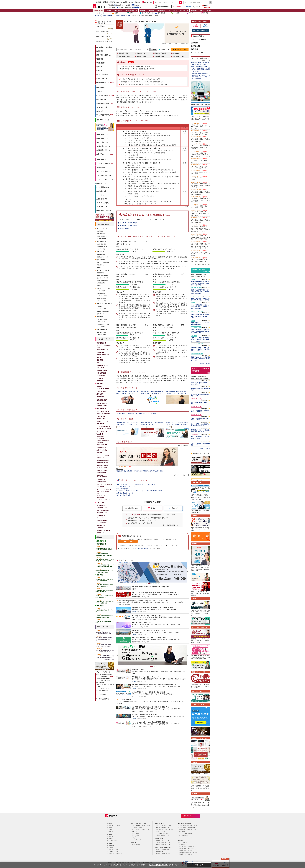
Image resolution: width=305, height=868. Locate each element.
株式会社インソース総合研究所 (186, 854)
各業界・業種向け (102, 79)
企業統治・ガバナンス (102, 322)
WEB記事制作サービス (102, 447)
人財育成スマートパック (102, 365)
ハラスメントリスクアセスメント (104, 489)
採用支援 (194, 10)
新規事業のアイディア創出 (103, 311)
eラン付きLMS (101, 195)
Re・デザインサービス (102, 525)
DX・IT (190, 13)
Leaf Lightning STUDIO (139, 839)
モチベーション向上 (101, 301)
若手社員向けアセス (102, 134)
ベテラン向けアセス (102, 142)
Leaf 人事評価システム (138, 827)
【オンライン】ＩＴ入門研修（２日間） (200, 160)
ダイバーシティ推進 (101, 238)
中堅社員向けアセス (102, 138)
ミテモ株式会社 (184, 842)
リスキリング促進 (101, 249)
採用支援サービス (101, 265)
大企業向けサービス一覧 (162, 840)
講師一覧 (99, 357)
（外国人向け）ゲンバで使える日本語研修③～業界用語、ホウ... (105, 596)
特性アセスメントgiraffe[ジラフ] (101, 497)
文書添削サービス (101, 479)
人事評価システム (102, 199)
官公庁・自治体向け (102, 75)
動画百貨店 (99, 386)
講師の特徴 (194, 49)
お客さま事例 (136, 835)
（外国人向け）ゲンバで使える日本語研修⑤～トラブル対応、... (105, 585)
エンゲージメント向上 (102, 296)
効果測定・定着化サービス (103, 355)
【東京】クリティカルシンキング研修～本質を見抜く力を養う (200, 260)
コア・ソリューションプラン (164, 825)
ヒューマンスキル (113, 851)
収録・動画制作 (100, 424)
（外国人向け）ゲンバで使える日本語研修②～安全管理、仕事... (105, 601)
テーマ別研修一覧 (128, 414)
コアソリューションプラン (103, 505)
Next (188, 572)
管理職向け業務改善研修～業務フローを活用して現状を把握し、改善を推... (105, 548)
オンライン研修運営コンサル (103, 426)
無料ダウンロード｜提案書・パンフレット (188, 829)
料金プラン (135, 837)
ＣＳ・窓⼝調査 (100, 487)
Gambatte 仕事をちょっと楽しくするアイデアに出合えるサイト (140, 491)
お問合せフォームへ (191, 816)
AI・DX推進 (118, 10)
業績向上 (99, 285)
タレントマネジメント (102, 246)
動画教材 (143, 10)
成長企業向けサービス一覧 (163, 844)
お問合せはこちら (181, 49)
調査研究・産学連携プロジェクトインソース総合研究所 (104, 675)
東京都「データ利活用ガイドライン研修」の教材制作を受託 (201, 63)
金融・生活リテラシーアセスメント (104, 484)
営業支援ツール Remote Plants (105, 314)
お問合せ (177, 7)
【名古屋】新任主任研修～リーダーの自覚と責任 (200, 172)
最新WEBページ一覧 (103, 120)
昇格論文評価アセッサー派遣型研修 (102, 476)
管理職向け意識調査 (101, 473)
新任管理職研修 (100, 273)
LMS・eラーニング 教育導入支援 (165, 829)
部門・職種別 (160, 13)
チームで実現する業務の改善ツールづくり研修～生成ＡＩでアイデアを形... (105, 565)
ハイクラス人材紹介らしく (101, 695)
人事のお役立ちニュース (125, 493)
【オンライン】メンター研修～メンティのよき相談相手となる (200, 132)
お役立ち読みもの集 (124, 495)
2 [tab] (150, 584)
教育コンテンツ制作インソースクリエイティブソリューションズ (105, 683)
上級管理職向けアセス (103, 150)
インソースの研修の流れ (186, 833)
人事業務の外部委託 (101, 335)
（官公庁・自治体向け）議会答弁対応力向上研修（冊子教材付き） (105, 616)
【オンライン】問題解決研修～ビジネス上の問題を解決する (200, 166)
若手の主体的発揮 (101, 293)
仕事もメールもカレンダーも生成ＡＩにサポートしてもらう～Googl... (105, 645)
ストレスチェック (102, 107)
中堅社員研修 (100, 63)
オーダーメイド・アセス (104, 175)
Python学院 (100, 378)
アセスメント (184, 10)
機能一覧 (135, 831)
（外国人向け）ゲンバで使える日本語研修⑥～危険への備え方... (105, 579)
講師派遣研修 (99, 10)
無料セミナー (100, 111)
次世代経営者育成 (101, 283)
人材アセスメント (161, 831)
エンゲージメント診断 (103, 163)
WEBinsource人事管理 (103, 103)
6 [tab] (157, 584)
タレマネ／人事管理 (102, 203)
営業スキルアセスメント (102, 463)
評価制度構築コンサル (102, 513)
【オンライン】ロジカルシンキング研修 (200, 178)
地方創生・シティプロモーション (165, 853)
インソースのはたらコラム (126, 486)
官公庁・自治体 (145, 13)
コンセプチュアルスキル (115, 853)
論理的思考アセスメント (102, 465)
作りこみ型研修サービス (102, 350)
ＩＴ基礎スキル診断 (101, 482)
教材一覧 (111, 848)
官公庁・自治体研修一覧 (162, 849)
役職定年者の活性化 (101, 233)
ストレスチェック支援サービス (140, 829)
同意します (199, 865)
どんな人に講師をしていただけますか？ (140, 523)
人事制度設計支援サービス (163, 835)
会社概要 (98, 2)
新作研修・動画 (105, 83)
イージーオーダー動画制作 (103, 389)
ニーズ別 (175, 13)
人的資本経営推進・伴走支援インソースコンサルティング (103, 679)
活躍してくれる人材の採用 (103, 262)
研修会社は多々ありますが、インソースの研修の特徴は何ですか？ (148, 518)
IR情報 (125, 2)
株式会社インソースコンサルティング (187, 850)
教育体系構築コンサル (102, 508)
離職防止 (99, 267)
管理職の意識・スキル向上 (103, 280)
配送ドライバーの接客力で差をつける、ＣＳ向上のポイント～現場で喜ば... (104, 638)
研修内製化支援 (100, 352)
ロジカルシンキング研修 (129, 223)
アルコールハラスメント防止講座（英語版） (105, 621)
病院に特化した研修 (101, 332)
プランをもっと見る (205, 448)
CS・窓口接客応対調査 (162, 833)
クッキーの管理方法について (158, 865)
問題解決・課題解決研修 (129, 226)
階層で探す (112, 838)
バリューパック (100, 368)
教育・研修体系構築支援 (162, 827)
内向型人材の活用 (101, 291)
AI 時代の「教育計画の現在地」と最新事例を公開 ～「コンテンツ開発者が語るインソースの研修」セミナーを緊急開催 (201, 76)
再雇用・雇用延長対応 (102, 236)
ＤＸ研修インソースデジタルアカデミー (103, 687)
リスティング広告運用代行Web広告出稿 (103, 441)
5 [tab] (155, 584)
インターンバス (100, 518)
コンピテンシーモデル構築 (103, 510)
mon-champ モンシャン (186, 837)
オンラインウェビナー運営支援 (104, 429)
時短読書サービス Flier (102, 406)
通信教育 (152, 10)
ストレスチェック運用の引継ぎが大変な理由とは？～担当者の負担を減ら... (105, 656)
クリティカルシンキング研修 (146, 414)
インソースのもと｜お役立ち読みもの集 (187, 827)
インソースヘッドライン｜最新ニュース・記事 (188, 825)
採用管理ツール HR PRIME (103, 533)
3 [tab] (152, 584)
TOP (118, 414)
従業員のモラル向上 (101, 298)
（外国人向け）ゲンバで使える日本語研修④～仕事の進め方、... (105, 590)
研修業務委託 (159, 851)
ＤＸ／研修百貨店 (101, 376)
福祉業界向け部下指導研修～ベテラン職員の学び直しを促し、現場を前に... (105, 554)
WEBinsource (100, 363)
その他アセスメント (102, 179)
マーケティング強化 (101, 309)
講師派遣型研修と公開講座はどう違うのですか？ (143, 520)
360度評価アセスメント (102, 470)
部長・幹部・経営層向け (104, 55)
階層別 (115, 13)
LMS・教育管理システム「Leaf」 (141, 825)
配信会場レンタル (101, 419)
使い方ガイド (136, 833)
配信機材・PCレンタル (102, 421)
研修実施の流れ (196, 46)
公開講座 (108, 10)
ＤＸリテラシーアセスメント (103, 455)
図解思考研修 (125, 229)
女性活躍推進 (100, 231)
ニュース (119, 2)
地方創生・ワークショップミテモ (103, 691)
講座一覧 (111, 836)
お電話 (197, 7)
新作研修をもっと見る (204, 363)
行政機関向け (162, 10)
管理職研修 (100, 59)
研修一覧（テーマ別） (114, 825)
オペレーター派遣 (101, 416)
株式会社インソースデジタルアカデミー (188, 846)
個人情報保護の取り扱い (141, 548)
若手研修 (99, 67)
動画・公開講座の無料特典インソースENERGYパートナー (104, 115)
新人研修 (99, 71)
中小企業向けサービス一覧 (163, 842)
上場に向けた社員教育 (102, 319)
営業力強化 (99, 306)
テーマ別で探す (113, 840)
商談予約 (187, 6)
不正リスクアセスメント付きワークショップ (103, 493)
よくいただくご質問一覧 (170, 525)
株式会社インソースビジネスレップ (187, 848)
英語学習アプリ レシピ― (103, 403)
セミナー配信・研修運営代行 (103, 414)
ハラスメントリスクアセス (104, 171)
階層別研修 (100, 51)
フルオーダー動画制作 (102, 391)
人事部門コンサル (205, 10)
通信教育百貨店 (100, 397)
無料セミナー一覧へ (180, 475)
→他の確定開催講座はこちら (202, 264)
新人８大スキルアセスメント (103, 460)
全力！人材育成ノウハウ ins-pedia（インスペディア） (137, 484)
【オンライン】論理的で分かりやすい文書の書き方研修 (200, 206)
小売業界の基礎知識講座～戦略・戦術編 (105, 610)
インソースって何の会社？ (199, 40)
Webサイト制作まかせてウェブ (100, 437)
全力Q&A (138, 2)
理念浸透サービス (101, 515)
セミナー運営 (173, 10)
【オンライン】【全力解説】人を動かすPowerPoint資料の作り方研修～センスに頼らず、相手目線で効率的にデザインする (200, 228)
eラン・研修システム (105, 95)
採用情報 (105, 2)
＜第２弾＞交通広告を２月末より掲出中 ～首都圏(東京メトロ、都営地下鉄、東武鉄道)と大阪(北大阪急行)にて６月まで (201, 69)
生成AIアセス (100, 154)
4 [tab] (153, 584)
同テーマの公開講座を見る (201, 30)
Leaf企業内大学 (101, 99)
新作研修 (112, 2)
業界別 (130, 13)
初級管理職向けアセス (103, 146)
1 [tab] (147, 584)
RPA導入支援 (100, 381)
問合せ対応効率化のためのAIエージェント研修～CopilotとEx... (105, 570)
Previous (117, 572)
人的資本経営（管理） (102, 244)
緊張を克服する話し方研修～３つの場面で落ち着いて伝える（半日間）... (105, 559)
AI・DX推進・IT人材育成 (104, 47)
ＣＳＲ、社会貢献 (101, 327)
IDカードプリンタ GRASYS (103, 530)
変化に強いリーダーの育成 (103, 278)
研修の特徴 (194, 43)
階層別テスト (100, 453)
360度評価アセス (102, 167)
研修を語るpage (122, 489)
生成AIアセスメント (101, 458)
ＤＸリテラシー (101, 160)
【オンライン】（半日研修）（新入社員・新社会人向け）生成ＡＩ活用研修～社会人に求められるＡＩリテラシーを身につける (200, 245)
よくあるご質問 (184, 835)
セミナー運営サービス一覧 (103, 411)
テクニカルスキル (113, 849)
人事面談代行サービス (102, 528)
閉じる (224, 859)
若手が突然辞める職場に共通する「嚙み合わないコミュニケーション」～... (105, 650)
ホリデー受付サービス (102, 431)
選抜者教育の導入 (101, 254)
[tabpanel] (152, 572)
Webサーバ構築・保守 (102, 445)
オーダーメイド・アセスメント (104, 500)
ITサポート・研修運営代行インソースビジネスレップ (103, 699)
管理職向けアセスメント (102, 257)
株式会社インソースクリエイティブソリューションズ (188, 852)
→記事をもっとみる (109, 660)
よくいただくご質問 (197, 52)
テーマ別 (100, 13)
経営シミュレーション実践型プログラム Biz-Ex (103, 400)
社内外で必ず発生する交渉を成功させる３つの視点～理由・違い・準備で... (105, 632)
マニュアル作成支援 (101, 523)
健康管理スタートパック (104, 211)
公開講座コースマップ (102, 370)
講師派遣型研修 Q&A (163, 7)
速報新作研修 (101, 541)
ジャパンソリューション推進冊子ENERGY (104, 346)
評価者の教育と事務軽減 (102, 275)
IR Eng (131, 2)
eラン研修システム (131, 10)
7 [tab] (159, 584)
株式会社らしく (184, 844)
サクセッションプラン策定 (103, 324)
